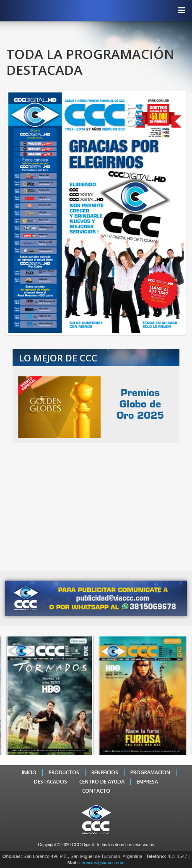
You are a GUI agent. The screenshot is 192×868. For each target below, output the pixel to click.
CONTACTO (96, 791)
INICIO (29, 773)
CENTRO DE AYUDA (102, 782)
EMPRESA (147, 782)
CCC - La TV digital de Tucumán (92, 10)
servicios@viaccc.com (102, 863)
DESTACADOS (51, 782)
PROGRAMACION (150, 773)
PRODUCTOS (64, 773)
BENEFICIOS (105, 773)
